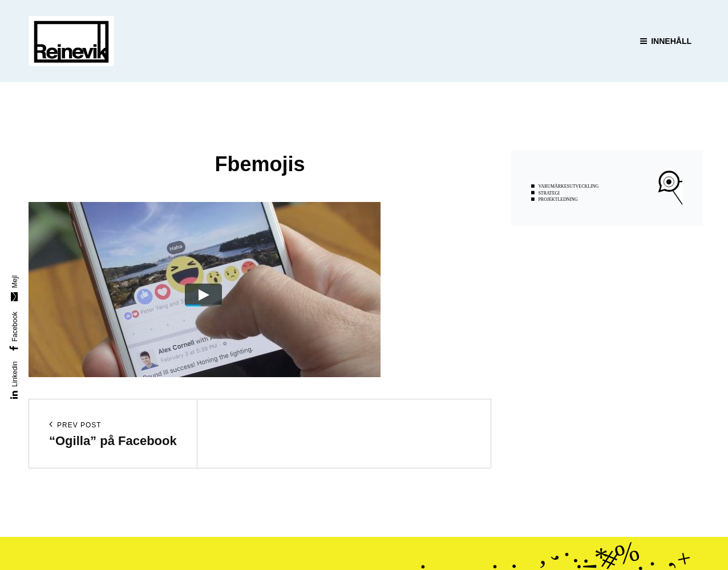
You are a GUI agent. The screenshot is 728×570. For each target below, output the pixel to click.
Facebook (15, 327)
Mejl (15, 282)
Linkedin (15, 375)
